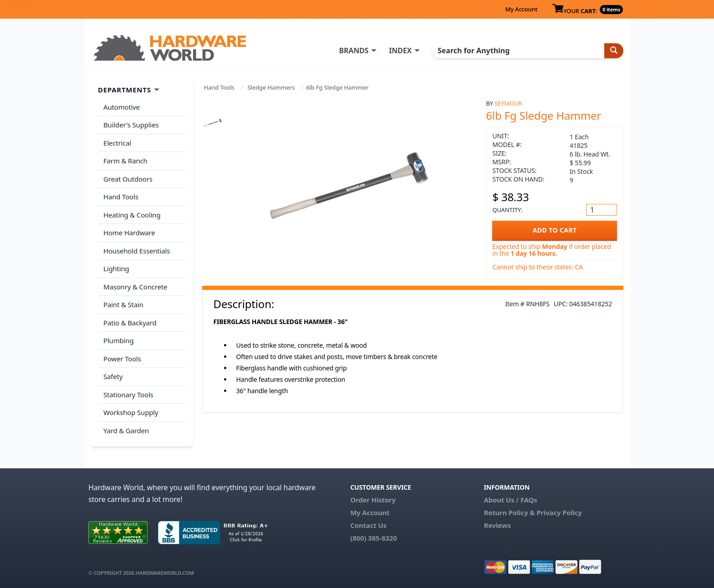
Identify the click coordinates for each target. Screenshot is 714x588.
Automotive (122, 107)
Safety (113, 376)
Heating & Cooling (132, 215)
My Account (521, 9)
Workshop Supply (131, 412)
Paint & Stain (123, 304)
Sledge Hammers (271, 87)
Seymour (508, 103)
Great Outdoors (128, 179)
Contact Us (368, 525)
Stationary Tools (128, 395)
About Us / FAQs (510, 500)
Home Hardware (129, 233)
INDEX (400, 51)
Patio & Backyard (130, 323)
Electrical (117, 143)
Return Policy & (509, 512)
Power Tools (122, 359)
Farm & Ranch (125, 161)
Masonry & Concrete (135, 287)
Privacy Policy (559, 512)
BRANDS (354, 51)
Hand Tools (219, 87)
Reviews (497, 525)
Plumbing (118, 340)
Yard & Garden (126, 431)
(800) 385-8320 (373, 538)
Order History (373, 500)
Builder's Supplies (131, 125)
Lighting (116, 269)
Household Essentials (137, 251)
